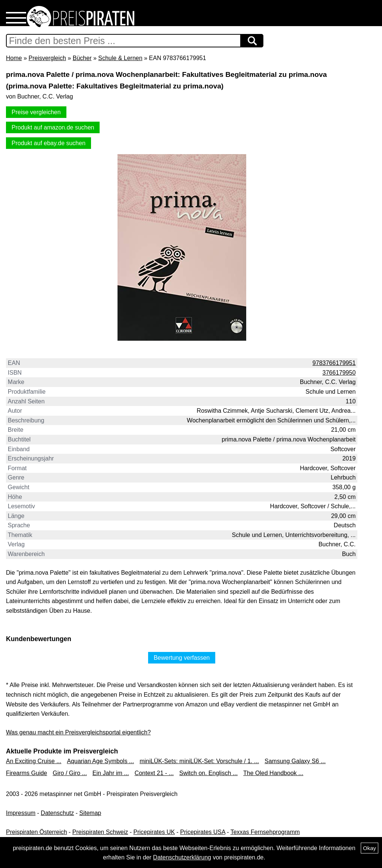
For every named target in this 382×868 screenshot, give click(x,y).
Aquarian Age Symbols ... (101, 761)
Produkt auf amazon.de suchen (53, 127)
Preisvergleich (47, 58)
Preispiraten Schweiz (100, 832)
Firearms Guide (26, 773)
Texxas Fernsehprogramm (265, 832)
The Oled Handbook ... (273, 773)
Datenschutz (57, 813)
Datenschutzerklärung (182, 857)
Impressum (21, 813)
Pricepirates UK (154, 832)
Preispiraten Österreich (37, 832)
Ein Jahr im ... (111, 773)
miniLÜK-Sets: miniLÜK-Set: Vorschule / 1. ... (199, 761)
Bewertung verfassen (182, 658)
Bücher (82, 58)
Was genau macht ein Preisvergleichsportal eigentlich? (78, 732)
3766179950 (339, 373)
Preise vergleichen (36, 112)
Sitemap (90, 813)
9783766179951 (334, 363)
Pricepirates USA (203, 832)
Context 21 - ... (154, 773)
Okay (370, 848)
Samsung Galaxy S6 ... (295, 761)
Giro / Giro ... (70, 773)
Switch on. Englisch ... (209, 773)
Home (14, 58)
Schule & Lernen (120, 58)
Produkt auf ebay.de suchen (48, 143)
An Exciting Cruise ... (34, 761)
